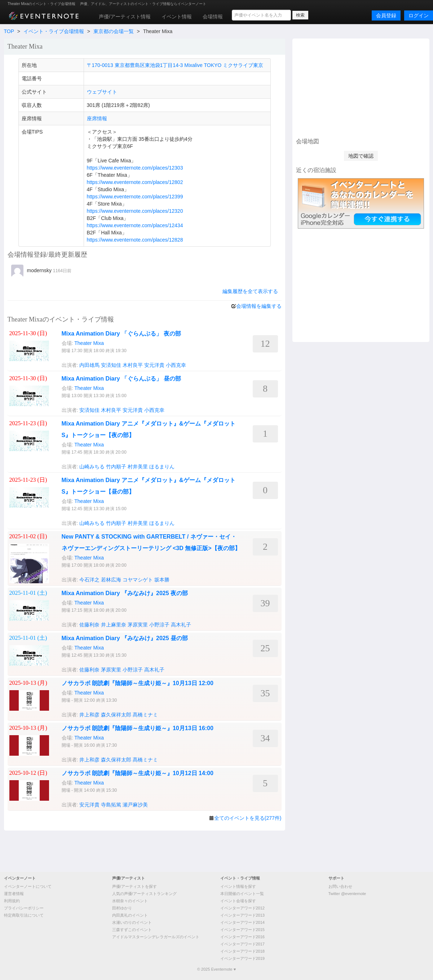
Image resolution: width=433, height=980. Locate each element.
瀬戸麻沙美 (135, 805)
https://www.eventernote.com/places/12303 (135, 168)
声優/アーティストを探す (134, 886)
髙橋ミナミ (145, 715)
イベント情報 (177, 17)
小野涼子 (159, 625)
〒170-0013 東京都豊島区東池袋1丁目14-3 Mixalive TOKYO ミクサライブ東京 (175, 65)
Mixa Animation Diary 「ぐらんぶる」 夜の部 (121, 334)
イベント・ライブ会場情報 (54, 31)
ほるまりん (162, 467)
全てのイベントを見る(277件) (248, 818)
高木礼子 (181, 625)
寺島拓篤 (111, 805)
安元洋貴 (154, 365)
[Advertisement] (361, 87)
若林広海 (111, 580)
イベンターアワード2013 (242, 915)
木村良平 (133, 365)
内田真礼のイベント (130, 915)
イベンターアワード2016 (242, 937)
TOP (9, 31)
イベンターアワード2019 (242, 958)
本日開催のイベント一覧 (242, 894)
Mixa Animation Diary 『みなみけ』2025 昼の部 (125, 638)
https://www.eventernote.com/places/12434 (135, 225)
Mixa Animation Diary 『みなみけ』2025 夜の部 (125, 593)
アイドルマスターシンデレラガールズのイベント (156, 937)
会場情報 (213, 17)
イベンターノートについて (28, 886)
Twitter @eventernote (347, 894)
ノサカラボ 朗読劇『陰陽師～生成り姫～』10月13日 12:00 (138, 683)
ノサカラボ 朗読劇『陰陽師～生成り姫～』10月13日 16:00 (138, 728)
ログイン (419, 15)
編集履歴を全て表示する (250, 291)
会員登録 (386, 15)
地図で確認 (361, 156)
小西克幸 (176, 365)
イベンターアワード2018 (242, 951)
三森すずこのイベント (132, 930)
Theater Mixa (89, 343)
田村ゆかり (122, 908)
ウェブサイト (102, 92)
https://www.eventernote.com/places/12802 (135, 182)
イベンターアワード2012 (242, 908)
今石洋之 (89, 580)
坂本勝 (162, 580)
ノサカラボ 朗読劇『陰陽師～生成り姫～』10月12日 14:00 (138, 773)
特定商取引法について (24, 915)
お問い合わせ (340, 886)
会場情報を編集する (259, 306)
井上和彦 (89, 715)
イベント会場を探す (238, 901)
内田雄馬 (89, 365)
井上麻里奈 (114, 625)
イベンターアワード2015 (242, 930)
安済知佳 (111, 365)
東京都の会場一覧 (114, 31)
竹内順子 (116, 467)
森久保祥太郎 (116, 715)
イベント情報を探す (238, 886)
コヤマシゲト (138, 580)
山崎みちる (92, 467)
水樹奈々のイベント (130, 901)
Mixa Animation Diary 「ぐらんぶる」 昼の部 (121, 379)
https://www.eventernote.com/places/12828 (135, 240)
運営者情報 (14, 894)
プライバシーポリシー (24, 908)
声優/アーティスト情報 (125, 17)
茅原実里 (138, 625)
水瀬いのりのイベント (132, 922)
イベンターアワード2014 (242, 922)
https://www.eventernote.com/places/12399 (135, 197)
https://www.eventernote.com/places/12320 (135, 211)
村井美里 (138, 467)
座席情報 (97, 118)
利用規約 (12, 901)
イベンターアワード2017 (242, 944)
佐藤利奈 (89, 625)
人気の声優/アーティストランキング (144, 894)
